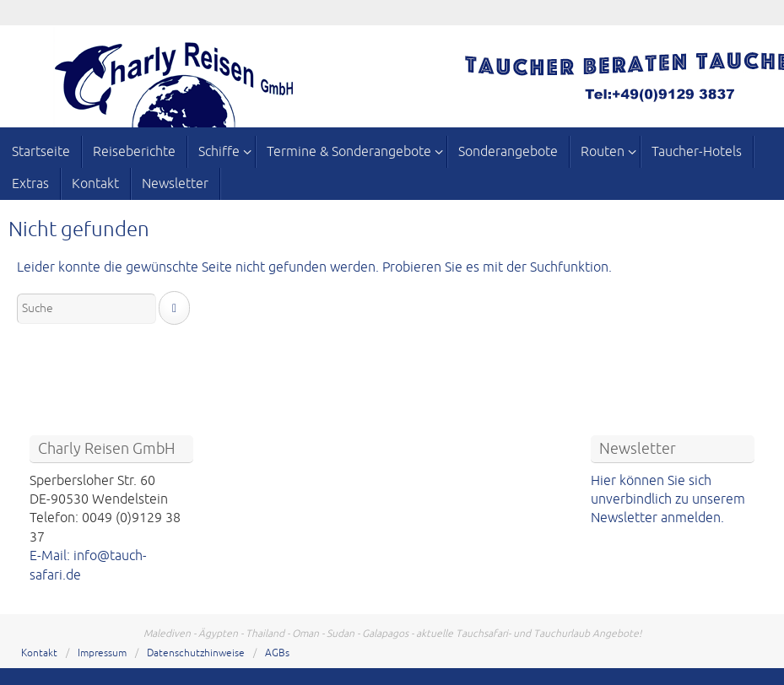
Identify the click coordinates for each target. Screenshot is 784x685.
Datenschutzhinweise (196, 653)
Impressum (102, 653)
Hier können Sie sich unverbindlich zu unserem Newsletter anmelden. (668, 500)
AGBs (277, 653)
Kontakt (39, 653)
